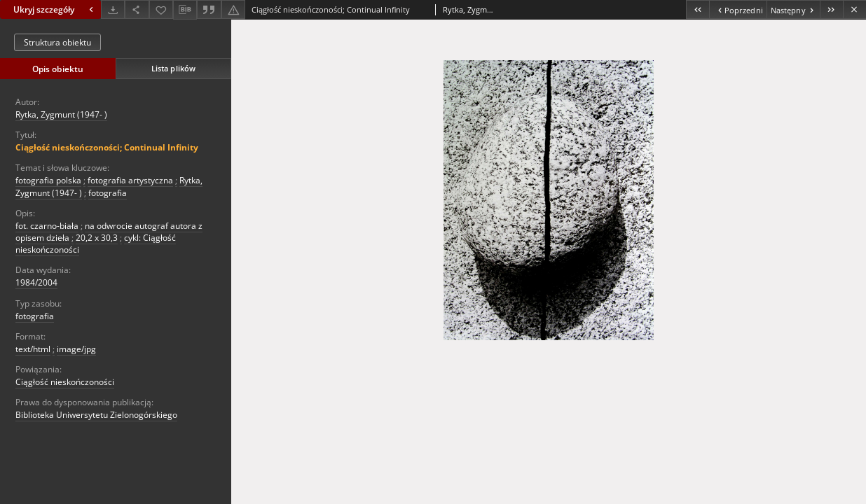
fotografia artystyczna (130, 180)
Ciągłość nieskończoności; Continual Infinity (107, 147)
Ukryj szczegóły (55, 9)
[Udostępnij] (137, 9)
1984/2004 (36, 282)
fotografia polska (48, 180)
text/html (33, 349)
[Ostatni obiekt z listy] (831, 9)
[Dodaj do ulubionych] (161, 9)
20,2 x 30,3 (97, 238)
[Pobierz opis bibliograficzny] (185, 10)
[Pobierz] (113, 9)
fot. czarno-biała (47, 226)
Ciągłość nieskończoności (65, 382)
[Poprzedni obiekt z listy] (737, 9)
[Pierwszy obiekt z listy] (697, 9)
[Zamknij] (854, 9)
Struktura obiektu (57, 42)
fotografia (108, 193)
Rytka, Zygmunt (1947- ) (61, 114)
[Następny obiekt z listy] (793, 9)
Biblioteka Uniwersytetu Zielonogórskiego (96, 415)
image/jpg (76, 349)
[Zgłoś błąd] (233, 9)
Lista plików (173, 68)
